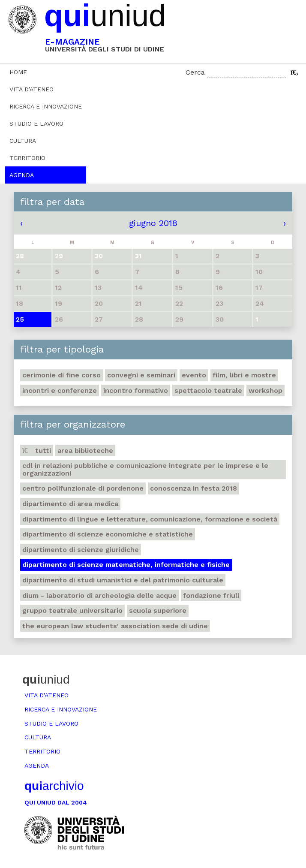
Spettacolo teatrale (208, 390)
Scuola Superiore (158, 610)
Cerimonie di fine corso (61, 375)
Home (18, 72)
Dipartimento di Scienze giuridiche (81, 550)
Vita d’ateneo (31, 89)
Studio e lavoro (36, 124)
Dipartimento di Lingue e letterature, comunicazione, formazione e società (150, 519)
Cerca (195, 72)
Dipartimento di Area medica (70, 504)
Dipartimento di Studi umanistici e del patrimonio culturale (123, 580)
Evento (194, 375)
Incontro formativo (136, 390)
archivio (54, 786)
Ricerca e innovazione (46, 106)
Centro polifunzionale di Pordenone (83, 488)
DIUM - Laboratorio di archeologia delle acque (99, 595)
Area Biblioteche (85, 451)
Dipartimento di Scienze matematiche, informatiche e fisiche (126, 565)
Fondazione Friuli (211, 595)
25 (20, 319)
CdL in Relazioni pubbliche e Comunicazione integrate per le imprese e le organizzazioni (145, 469)
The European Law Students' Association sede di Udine (115, 626)
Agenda (22, 175)
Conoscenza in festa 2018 (193, 488)
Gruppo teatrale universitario (72, 610)
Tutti (37, 451)
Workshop (265, 390)
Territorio (27, 158)
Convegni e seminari (141, 375)
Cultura (23, 141)
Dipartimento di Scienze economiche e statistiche (108, 534)
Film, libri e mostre (244, 375)
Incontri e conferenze (60, 390)
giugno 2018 (153, 223)
